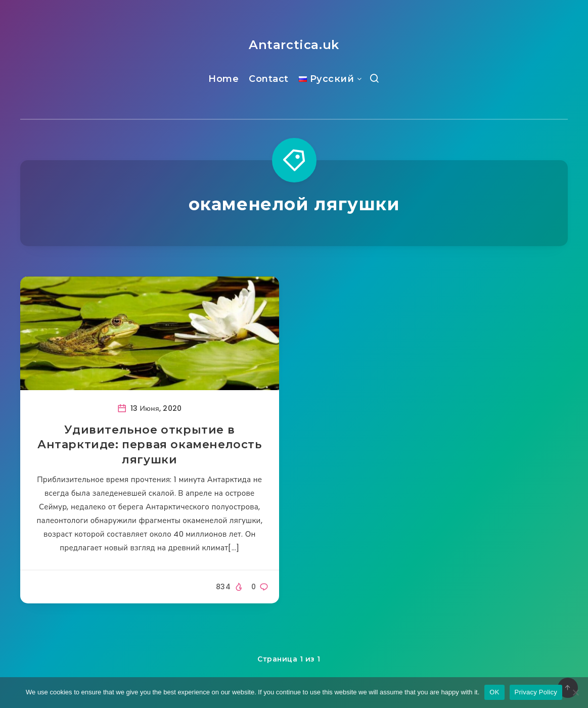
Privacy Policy (536, 692)
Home (223, 79)
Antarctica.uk (294, 45)
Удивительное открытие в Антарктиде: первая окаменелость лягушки (150, 445)
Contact (269, 79)
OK (494, 692)
